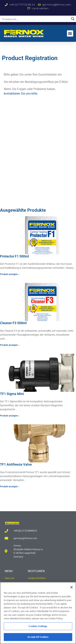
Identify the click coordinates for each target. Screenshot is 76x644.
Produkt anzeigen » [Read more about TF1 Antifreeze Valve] (10, 487)
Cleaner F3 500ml (13, 323)
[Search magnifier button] (73, 19)
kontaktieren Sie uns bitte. (21, 94)
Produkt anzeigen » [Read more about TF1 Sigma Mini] (10, 416)
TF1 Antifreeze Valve (16, 464)
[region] (38, 613)
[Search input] (35, 19)
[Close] (71, 587)
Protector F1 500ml (14, 256)
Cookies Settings (38, 626)
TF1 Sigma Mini (12, 394)
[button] (70, 33)
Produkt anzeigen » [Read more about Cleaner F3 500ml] (10, 345)
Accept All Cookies (38, 637)
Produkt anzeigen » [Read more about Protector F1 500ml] (10, 274)
